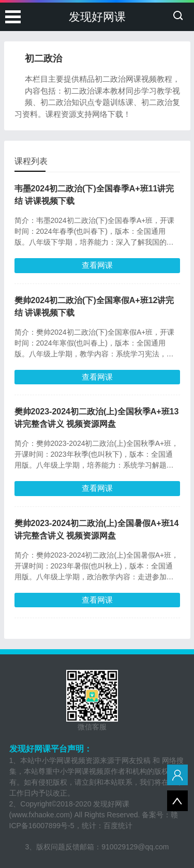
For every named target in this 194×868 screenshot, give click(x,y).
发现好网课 (97, 17)
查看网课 (97, 265)
